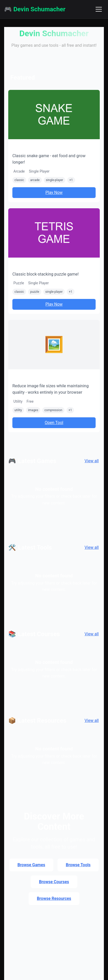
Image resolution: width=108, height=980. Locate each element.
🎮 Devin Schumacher (35, 9)
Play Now (54, 192)
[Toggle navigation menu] (99, 9)
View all (92, 461)
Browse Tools (78, 865)
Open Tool (54, 423)
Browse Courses (54, 882)
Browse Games (31, 865)
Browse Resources (54, 898)
